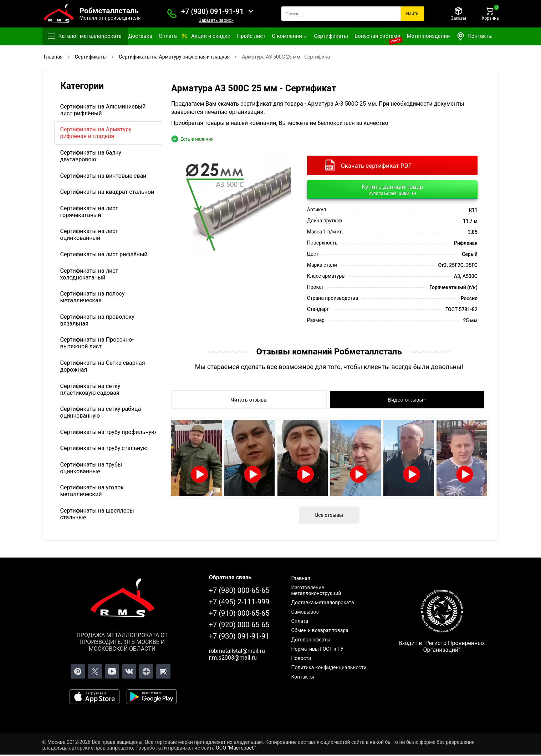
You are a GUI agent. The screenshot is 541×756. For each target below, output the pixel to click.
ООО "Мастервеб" (236, 748)
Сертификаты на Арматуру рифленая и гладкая (96, 133)
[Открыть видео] (197, 458)
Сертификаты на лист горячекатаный (89, 212)
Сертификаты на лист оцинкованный (89, 235)
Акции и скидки (211, 36)
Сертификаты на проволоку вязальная (97, 320)
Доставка (140, 36)
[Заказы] (458, 14)
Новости (301, 658)
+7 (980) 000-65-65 (239, 590)
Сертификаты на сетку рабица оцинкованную (101, 412)
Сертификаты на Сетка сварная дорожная (103, 366)
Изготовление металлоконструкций (316, 590)
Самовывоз (305, 612)
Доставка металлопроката (322, 603)
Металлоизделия (428, 36)
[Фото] (231, 204)
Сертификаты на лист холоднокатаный (89, 274)
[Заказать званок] (172, 14)
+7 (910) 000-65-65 (239, 613)
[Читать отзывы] (249, 400)
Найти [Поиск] (412, 14)
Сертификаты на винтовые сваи (103, 176)
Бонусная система (377, 36)
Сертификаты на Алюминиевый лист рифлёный (103, 110)
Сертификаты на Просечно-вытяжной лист (97, 343)
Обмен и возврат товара (320, 630)
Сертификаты (331, 36)
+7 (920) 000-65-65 (239, 625)
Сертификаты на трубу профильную (108, 432)
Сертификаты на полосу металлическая (93, 297)
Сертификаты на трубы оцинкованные (91, 468)
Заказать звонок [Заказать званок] (216, 20)
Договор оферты (311, 640)
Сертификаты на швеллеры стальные (97, 514)
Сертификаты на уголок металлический (92, 491)
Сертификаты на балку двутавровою (91, 156)
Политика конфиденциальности (329, 667)
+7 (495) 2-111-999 (239, 602)
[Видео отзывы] (407, 400)
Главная (300, 578)
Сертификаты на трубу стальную (104, 448)
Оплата (168, 36)
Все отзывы (329, 515)
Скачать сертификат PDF (376, 166)
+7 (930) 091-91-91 (212, 11)
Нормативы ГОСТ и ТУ (317, 649)
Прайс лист (251, 36)
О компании (287, 36)
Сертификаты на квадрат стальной (107, 192)
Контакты (474, 36)
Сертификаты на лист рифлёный (104, 254)
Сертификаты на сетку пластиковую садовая (90, 389)
